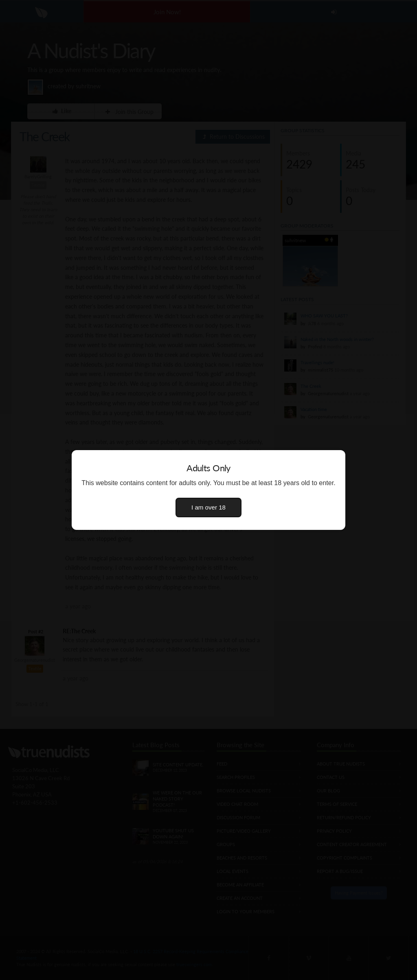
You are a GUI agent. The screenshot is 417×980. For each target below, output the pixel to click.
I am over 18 (208, 507)
